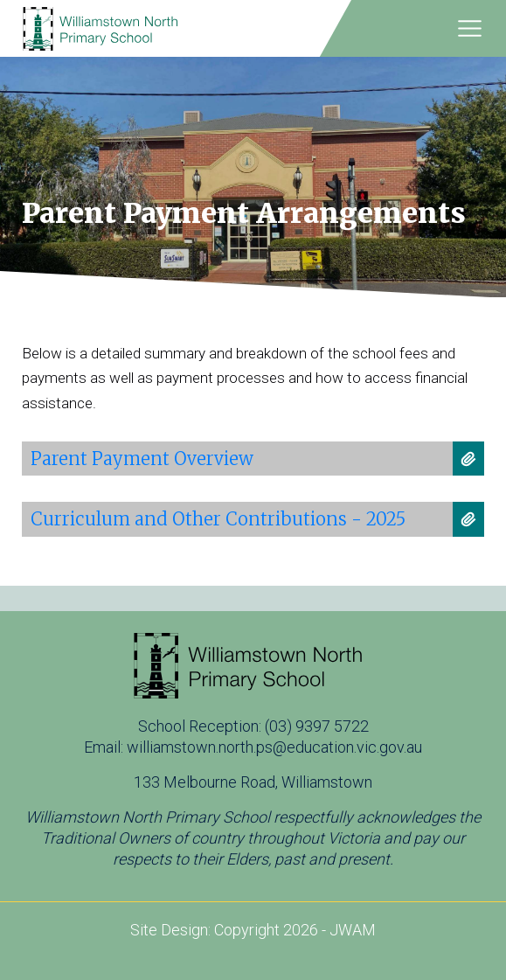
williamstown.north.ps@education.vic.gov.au (274, 747)
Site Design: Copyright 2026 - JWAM (253, 930)
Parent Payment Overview (142, 459)
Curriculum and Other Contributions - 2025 (218, 519)
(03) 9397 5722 (317, 726)
